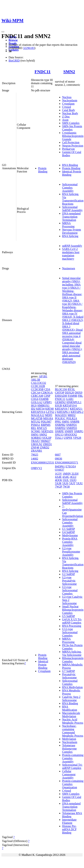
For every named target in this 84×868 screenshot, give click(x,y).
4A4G (66, 477)
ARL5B (36, 380)
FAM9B (44, 399)
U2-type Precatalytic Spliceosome (69, 581)
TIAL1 (59, 438)
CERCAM (37, 396)
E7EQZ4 (71, 466)
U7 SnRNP (69, 671)
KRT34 (40, 409)
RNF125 (42, 428)
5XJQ (73, 480)
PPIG (58, 422)
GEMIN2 (60, 402)
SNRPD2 (60, 428)
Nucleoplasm (70, 100)
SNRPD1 (71, 425)
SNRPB (75, 422)
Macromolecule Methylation (71, 715)
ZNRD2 (45, 447)
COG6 (35, 399)
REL (34, 428)
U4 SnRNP (69, 532)
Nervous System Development (72, 231)
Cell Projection (71, 142)
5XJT (72, 483)
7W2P (58, 487)
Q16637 (60, 470)
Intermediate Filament (69, 821)
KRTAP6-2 (77, 412)
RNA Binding (70, 165)
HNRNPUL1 (74, 402)
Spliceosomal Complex (70, 682)
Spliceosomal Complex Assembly (70, 188)
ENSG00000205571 (67, 463)
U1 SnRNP (69, 529)
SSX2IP (47, 438)
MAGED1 (61, 415)
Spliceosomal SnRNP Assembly (72, 209)
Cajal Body (69, 110)
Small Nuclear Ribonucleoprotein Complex (73, 610)
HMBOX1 (44, 405)
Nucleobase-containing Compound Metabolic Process (73, 731)
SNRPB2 (60, 425)
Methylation (69, 739)
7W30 (66, 487)
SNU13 (59, 435)
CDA (47, 389)
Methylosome (70, 535)
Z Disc (66, 117)
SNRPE (59, 431)
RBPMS (46, 425)
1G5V (58, 474)
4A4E (58, 477)
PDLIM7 (46, 422)
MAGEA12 (38, 415)
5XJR (58, 483)
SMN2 (69, 72)
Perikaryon (68, 149)
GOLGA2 (37, 402)
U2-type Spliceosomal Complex (70, 590)
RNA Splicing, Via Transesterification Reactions (73, 199)
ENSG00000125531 (43, 463)
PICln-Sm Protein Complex (72, 647)
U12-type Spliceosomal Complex (70, 632)
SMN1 (35, 435)
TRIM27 (45, 441)
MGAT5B (37, 418)
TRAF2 (35, 441)
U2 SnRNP (69, 574)
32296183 (29, 48)
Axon (65, 120)
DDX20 (69, 393)
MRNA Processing (68, 225)
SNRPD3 (72, 428)
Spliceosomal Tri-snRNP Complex (72, 766)
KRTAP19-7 (62, 409)
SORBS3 (36, 438)
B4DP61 (60, 466)
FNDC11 (43, 72)
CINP (47, 396)
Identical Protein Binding (43, 665)
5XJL (66, 480)
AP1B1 (43, 376)
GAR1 (70, 399)
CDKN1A (47, 393)
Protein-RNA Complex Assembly (70, 542)
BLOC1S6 (61, 389)
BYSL (71, 389)
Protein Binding (43, 170)
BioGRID (14, 61)
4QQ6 (58, 480)
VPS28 (77, 438)
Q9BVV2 (36, 468)
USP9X (68, 438)
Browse (13, 40)
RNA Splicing (70, 236)
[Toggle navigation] (3, 32)
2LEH (75, 474)
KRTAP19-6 (38, 412)
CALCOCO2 (39, 383)
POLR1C (60, 418)
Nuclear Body (70, 113)
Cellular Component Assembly (69, 774)
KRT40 (50, 409)
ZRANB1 (37, 451)
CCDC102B (38, 386)
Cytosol (67, 107)
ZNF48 (35, 447)
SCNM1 (36, 431)
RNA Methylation (72, 687)
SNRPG (79, 431)
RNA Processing (72, 626)
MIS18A (48, 418)
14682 (35, 459)
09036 (59, 459)
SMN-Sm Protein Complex (72, 128)
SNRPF (69, 431)
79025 (35, 455)
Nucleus (67, 97)
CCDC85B (37, 389)
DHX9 (79, 393)
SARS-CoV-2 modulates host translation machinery (71, 254)
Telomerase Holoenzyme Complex (69, 749)
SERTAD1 (47, 431)
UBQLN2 (37, 444)
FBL (80, 396)
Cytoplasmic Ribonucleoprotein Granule (73, 136)
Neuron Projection (73, 146)
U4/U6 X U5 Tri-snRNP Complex (72, 621)
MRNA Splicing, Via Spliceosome (72, 653)
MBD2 (71, 415)
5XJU (79, 483)
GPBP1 (47, 402)
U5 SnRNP (69, 616)
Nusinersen (69, 268)
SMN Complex (71, 123)
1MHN (67, 474)
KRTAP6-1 (64, 412)
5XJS (65, 483)
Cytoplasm (68, 104)
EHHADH (61, 396)
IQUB (58, 405)
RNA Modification (70, 708)
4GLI (73, 477)
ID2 (33, 409)
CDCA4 (36, 393)
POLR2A (72, 418)
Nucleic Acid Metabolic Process (73, 721)
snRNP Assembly (72, 246)
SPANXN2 (71, 435)
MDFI (49, 415)
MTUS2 (36, 422)
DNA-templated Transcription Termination (71, 217)
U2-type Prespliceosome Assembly (71, 552)
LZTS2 (50, 412)
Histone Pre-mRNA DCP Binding (69, 829)
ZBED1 (47, 444)
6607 (58, 455)
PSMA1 (36, 425)
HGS (34, 405)
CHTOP (60, 393)
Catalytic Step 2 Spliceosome (71, 699)
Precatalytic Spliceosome (69, 676)
